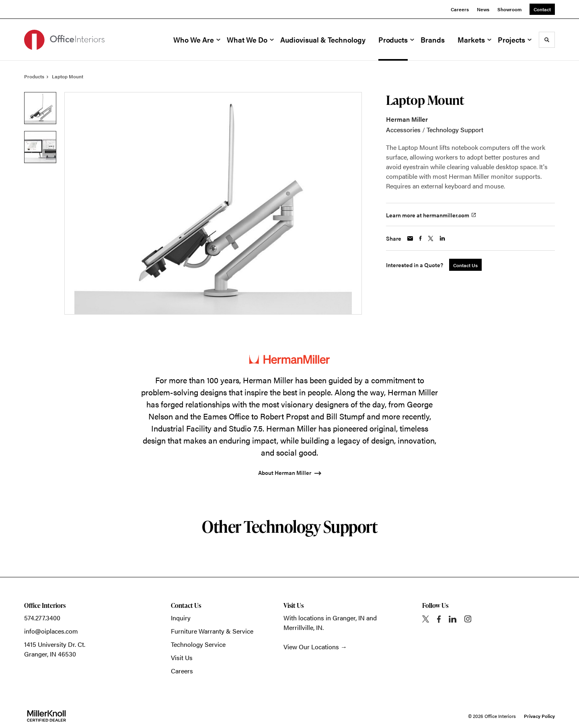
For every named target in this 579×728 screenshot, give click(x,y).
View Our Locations (311, 647)
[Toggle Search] (547, 40)
